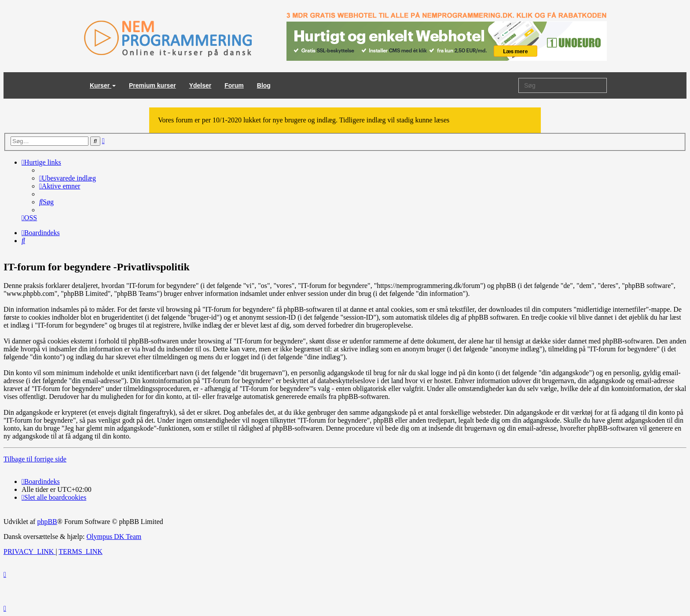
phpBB (47, 522)
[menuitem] (68, 178)
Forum (234, 85)
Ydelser (200, 85)
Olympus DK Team (114, 537)
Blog (264, 85)
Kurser (103, 85)
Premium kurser (152, 85)
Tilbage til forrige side (35, 459)
